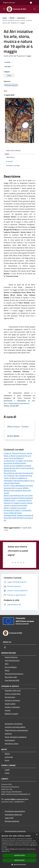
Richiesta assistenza (12, 821)
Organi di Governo (11, 657)
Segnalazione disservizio (13, 815)
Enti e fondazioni (11, 667)
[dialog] (19, 850)
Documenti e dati (11, 677)
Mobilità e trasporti (12, 714)
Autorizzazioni (10, 740)
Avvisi (7, 760)
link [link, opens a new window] (9, 851)
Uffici (7, 664)
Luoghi (7, 770)
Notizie (7, 754)
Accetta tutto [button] (19, 855)
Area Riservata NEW (12, 680)
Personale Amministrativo (14, 674)
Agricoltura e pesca (12, 744)
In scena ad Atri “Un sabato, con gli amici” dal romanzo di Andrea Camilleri (18, 462)
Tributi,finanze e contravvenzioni (16, 730)
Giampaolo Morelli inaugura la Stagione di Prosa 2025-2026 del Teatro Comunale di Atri (18, 518)
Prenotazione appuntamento (15, 811)
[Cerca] (35, 9)
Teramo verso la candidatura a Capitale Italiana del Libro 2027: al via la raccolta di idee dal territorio (19, 468)
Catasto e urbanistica (12, 707)
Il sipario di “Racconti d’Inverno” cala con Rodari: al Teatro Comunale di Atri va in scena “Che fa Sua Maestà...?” (18, 456)
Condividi (9, 62)
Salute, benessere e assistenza (16, 737)
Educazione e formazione (14, 724)
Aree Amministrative (12, 660)
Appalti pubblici (10, 704)
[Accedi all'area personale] (31, 3)
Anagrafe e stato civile (13, 690)
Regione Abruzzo (9, 2)
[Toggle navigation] (4, 9)
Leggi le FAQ (9, 818)
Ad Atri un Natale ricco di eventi (15, 508)
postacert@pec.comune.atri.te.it (17, 799)
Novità (12, 18)
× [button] (37, 835)
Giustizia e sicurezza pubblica (15, 727)
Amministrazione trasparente (15, 831)
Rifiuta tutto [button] (19, 860)
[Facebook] (5, 648)
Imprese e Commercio (12, 700)
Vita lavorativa (10, 697)
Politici (7, 670)
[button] (20, 865)
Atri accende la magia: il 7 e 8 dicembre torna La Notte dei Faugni (18, 512)
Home (5, 18)
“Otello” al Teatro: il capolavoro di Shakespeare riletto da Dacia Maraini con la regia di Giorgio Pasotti (19, 481)
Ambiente (8, 734)
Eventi (7, 773)
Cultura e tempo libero (13, 694)
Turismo (8, 710)
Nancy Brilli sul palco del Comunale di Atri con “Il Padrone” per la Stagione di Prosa (19, 474)
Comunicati (21, 18)
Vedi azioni (9, 67)
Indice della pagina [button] (13, 150)
